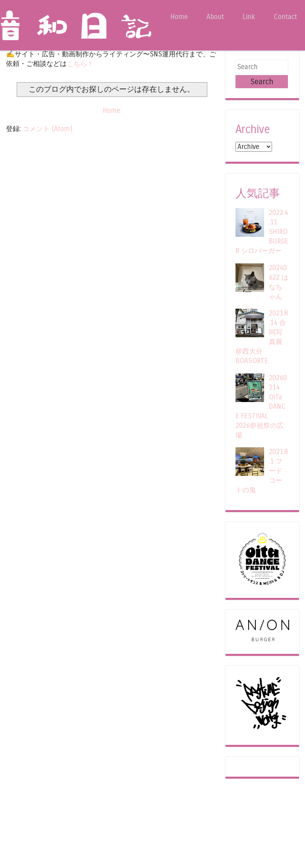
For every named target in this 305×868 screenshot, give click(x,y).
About (215, 17)
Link (249, 17)
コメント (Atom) (47, 129)
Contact (285, 17)
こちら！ (80, 64)
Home (179, 17)
